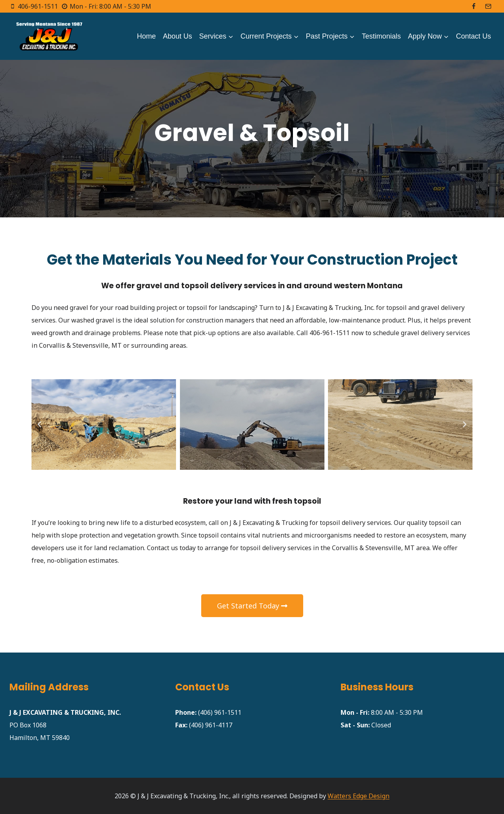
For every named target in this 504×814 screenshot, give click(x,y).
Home (146, 36)
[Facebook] (474, 6)
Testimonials (381, 36)
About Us (178, 36)
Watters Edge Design (359, 796)
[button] (39, 425)
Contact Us (473, 36)
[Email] (488, 6)
